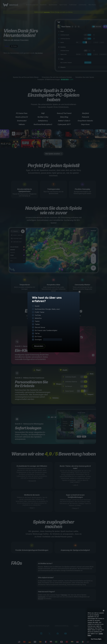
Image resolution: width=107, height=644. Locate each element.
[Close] (104, 611)
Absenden (39, 346)
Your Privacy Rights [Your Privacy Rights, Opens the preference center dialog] (96, 639)
